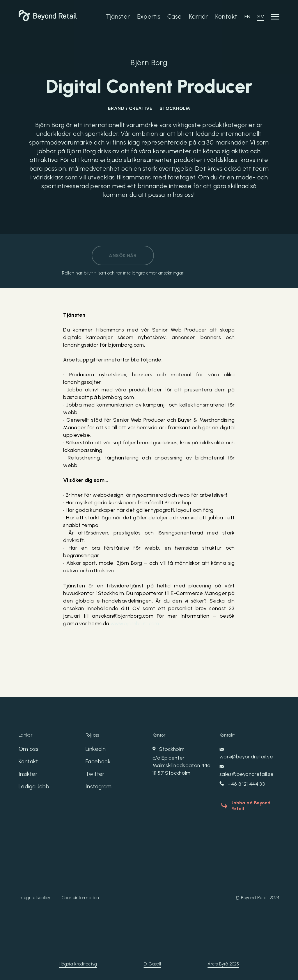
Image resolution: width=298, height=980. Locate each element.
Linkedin (96, 750)
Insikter (28, 775)
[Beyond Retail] (48, 19)
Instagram (99, 788)
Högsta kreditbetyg (78, 963)
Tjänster (118, 16)
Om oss (29, 750)
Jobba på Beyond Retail (250, 805)
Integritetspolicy (34, 897)
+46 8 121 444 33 (243, 784)
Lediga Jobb (35, 788)
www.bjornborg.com (135, 624)
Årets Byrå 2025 (223, 963)
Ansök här (123, 255)
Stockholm (182, 762)
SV (261, 17)
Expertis (149, 16)
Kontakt (226, 16)
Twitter (95, 775)
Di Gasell (152, 963)
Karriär (198, 16)
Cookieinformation (80, 897)
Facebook (99, 762)
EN (248, 17)
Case (175, 16)
